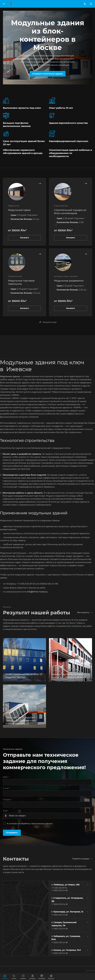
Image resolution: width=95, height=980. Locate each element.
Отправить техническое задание (48, 74)
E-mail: (6, 788)
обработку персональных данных (37, 824)
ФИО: (6, 777)
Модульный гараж (19, 210)
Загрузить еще (48, 322)
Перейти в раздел (82, 859)
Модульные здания (10, 376)
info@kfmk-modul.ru (37, 592)
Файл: (6, 811)
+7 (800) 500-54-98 (60, 890)
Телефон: (8, 800)
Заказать (24, 238)
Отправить (12, 833)
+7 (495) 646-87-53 (59, 888)
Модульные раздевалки (69, 281)
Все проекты (85, 612)
